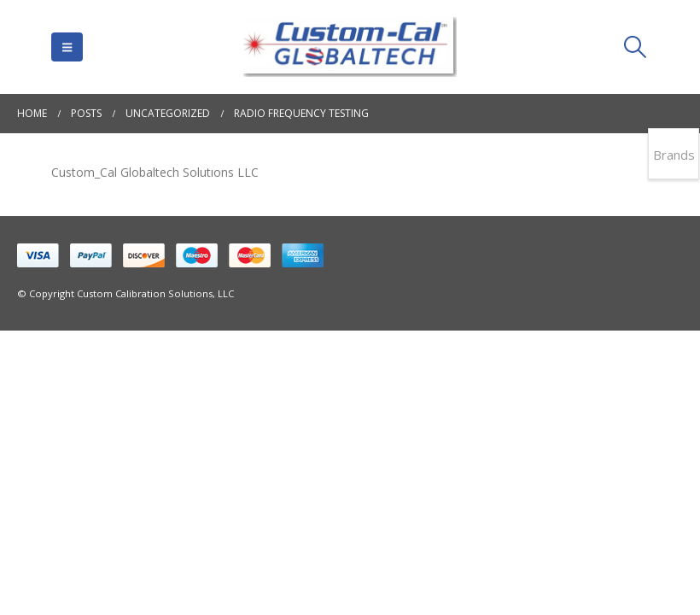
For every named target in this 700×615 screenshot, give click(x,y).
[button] (67, 47)
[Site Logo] (350, 47)
